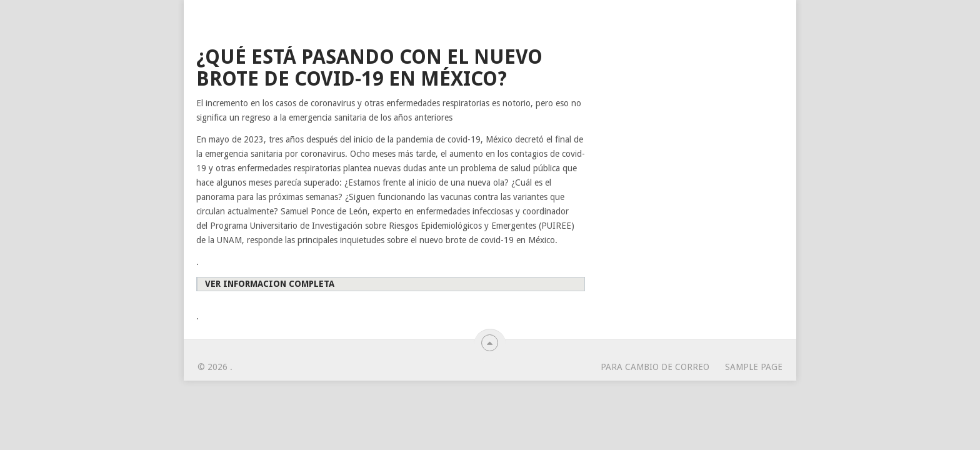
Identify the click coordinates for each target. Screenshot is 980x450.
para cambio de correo (655, 367)
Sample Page (754, 367)
